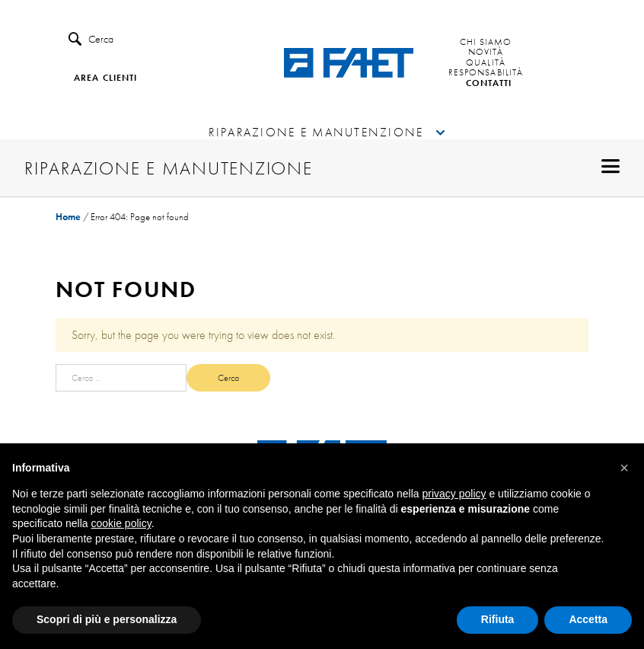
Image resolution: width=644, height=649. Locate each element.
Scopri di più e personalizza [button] (107, 619)
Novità (486, 53)
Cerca (91, 39)
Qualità (486, 63)
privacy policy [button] (454, 494)
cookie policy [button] (121, 523)
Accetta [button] (588, 619)
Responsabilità (486, 73)
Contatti (489, 84)
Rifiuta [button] (498, 619)
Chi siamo (486, 43)
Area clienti (105, 78)
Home (68, 217)
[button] (624, 468)
